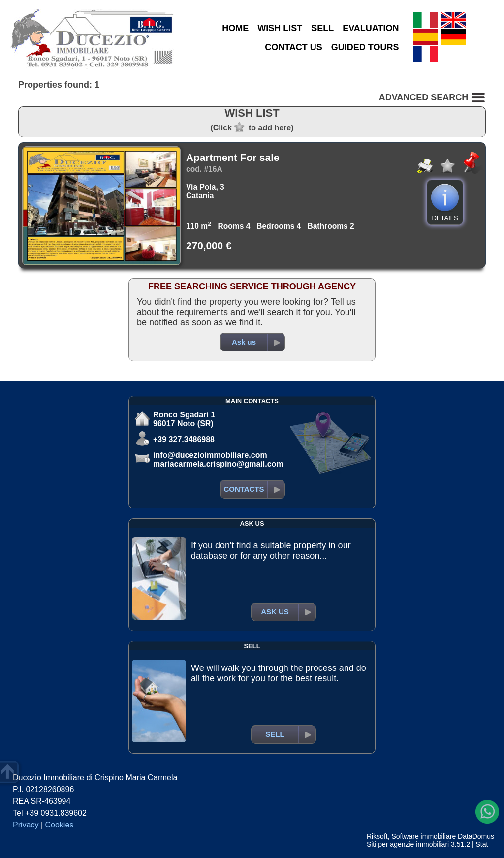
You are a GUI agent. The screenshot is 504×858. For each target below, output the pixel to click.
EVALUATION (371, 28)
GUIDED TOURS (365, 47)
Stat (482, 844)
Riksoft (377, 836)
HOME (235, 28)
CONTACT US (294, 47)
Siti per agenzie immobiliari (408, 844)
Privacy (26, 825)
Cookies (60, 825)
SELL (322, 28)
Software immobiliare (424, 836)
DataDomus (476, 836)
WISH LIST (280, 28)
